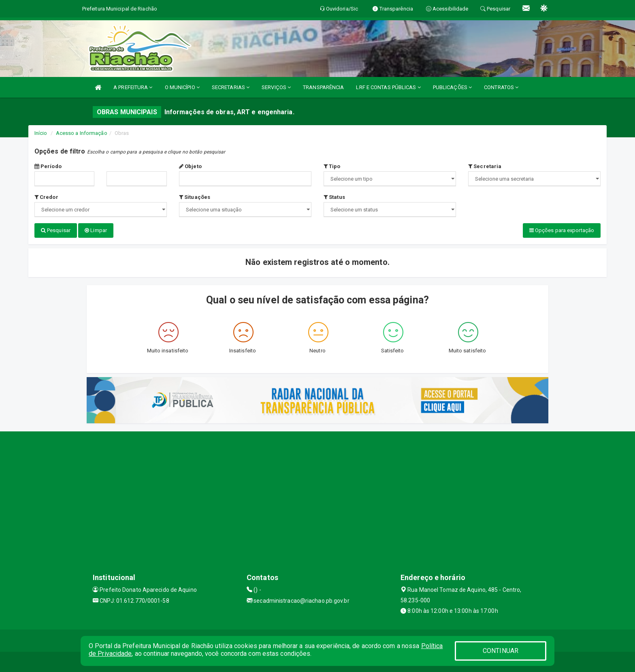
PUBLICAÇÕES (452, 87)
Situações (195, 197)
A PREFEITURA (133, 87)
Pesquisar (56, 230)
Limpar (96, 230)
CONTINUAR (501, 651)
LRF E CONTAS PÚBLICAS (388, 87)
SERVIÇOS (276, 87)
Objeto (190, 166)
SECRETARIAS (231, 87)
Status (334, 197)
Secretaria (485, 166)
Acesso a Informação (82, 133)
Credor (46, 197)
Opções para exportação (562, 230)
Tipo (332, 166)
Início (41, 133)
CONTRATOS (501, 87)
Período (48, 166)
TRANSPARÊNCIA (323, 87)
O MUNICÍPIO (182, 87)
